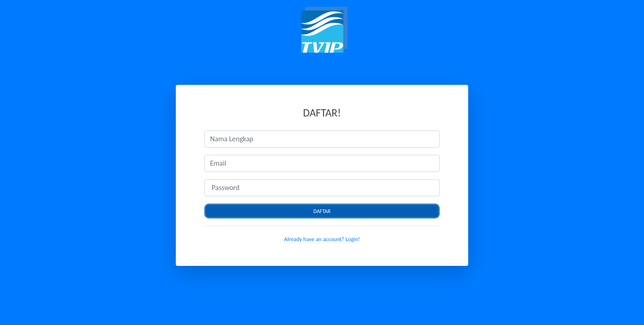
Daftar (322, 211)
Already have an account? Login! (322, 239)
